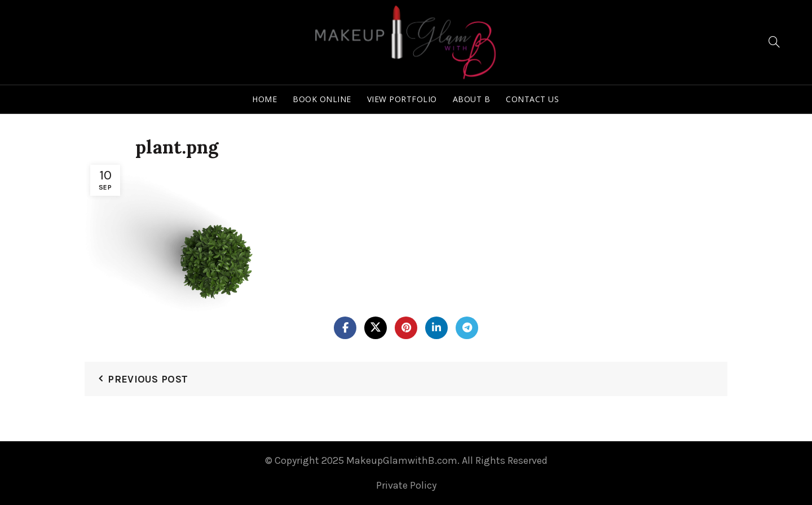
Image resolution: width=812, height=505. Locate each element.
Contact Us (532, 99)
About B (472, 99)
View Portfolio (402, 99)
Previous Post (148, 379)
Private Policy (406, 485)
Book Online (322, 99)
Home (264, 99)
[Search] (774, 42)
